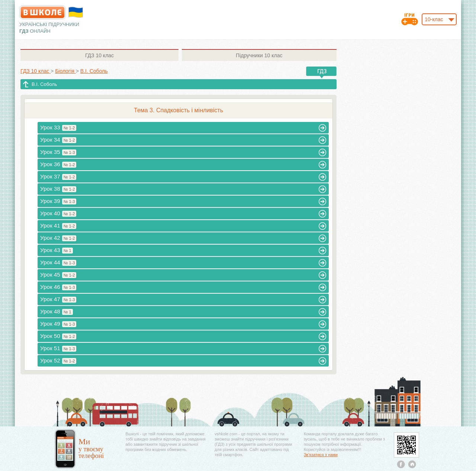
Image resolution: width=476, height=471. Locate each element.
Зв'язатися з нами (321, 455)
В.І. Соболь (44, 84)
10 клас (99, 55)
